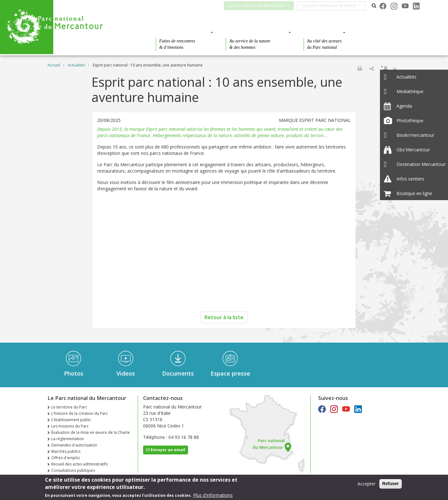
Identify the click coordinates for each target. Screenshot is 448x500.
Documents (178, 373)
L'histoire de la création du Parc (80, 413)
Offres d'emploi (66, 458)
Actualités (76, 65)
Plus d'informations (213, 495)
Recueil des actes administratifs (79, 464)
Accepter (366, 484)
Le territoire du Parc (69, 407)
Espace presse (230, 373)
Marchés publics (66, 451)
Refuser (390, 484)
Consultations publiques (73, 470)
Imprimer (360, 68)
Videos (126, 373)
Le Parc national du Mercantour (260, 6)
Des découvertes (183, 32)
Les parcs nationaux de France (333, 6)
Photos (74, 373)
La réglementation (68, 439)
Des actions (323, 32)
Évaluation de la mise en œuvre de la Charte (91, 432)
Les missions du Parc (70, 426)
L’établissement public (71, 420)
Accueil (54, 65)
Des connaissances (256, 32)
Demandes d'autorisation (74, 445)
